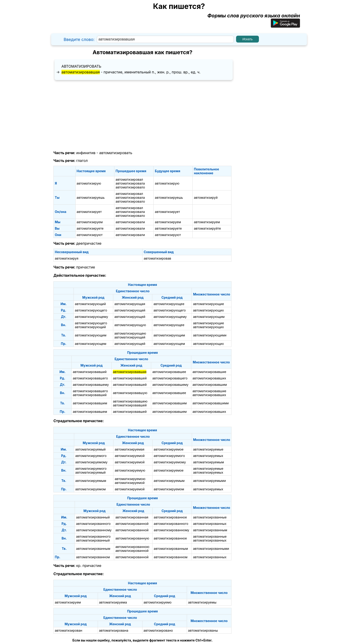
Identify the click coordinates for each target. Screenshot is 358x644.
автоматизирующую (130, 325)
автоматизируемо (158, 602)
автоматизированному (94, 530)
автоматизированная (132, 517)
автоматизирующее (169, 304)
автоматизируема (113, 602)
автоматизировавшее (169, 372)
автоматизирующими (210, 335)
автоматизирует (89, 212)
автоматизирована (114, 630)
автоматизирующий (90, 304)
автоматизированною (132, 547)
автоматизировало (130, 187)
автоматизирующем (91, 344)
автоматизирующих (208, 310)
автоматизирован (68, 630)
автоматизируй (206, 197)
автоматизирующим (209, 317)
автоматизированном (93, 557)
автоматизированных (210, 524)
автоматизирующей (130, 310)
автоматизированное (170, 517)
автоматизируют (90, 235)
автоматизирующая (130, 304)
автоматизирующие (208, 304)
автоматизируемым (209, 462)
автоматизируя (67, 258)
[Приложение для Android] (285, 26)
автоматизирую (89, 183)
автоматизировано (158, 630)
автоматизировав (157, 258)
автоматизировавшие (209, 372)
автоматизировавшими (211, 403)
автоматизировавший (90, 372)
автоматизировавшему (91, 385)
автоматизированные (210, 517)
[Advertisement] (142, 115)
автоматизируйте (207, 228)
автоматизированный (93, 517)
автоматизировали (130, 222)
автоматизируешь (91, 197)
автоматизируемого (91, 456)
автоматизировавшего (90, 378)
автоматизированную (132, 538)
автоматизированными (211, 549)
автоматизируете (90, 228)
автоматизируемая (129, 449)
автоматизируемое (169, 449)
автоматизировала (130, 183)
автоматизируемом (91, 489)
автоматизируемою (130, 479)
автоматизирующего (91, 310)
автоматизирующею (130, 333)
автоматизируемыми (210, 481)
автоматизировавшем (90, 412)
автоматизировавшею (130, 401)
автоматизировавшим (210, 385)
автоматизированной (132, 524)
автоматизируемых (208, 456)
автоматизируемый (91, 449)
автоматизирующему (91, 317)
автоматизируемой (130, 456)
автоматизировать (81, 66)
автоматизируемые (208, 449)
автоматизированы (203, 630)
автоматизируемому (91, 462)
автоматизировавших (209, 378)
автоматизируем (90, 222)
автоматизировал (129, 179)
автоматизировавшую (130, 393)
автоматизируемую (130, 470)
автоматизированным (210, 530)
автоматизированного (93, 524)
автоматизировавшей (130, 378)
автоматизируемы (202, 602)
